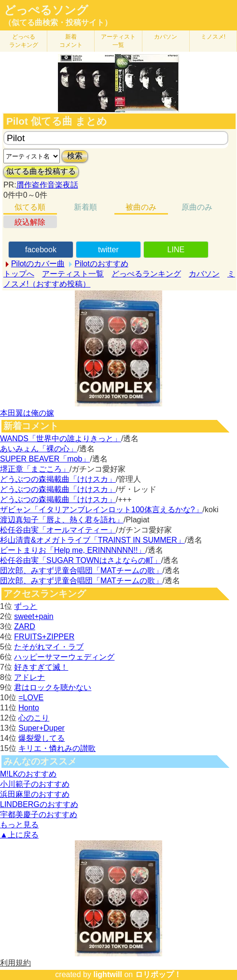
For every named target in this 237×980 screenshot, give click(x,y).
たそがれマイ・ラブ (49, 647)
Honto (29, 708)
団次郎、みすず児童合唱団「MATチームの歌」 (81, 570)
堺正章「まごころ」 (35, 469)
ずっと (26, 606)
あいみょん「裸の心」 (39, 449)
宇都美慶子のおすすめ (39, 814)
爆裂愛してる (42, 738)
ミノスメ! (213, 37)
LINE (176, 250)
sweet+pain (34, 616)
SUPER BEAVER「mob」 (45, 459)
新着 (71, 41)
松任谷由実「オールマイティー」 (58, 530)
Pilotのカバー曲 (38, 264)
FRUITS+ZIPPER (44, 637)
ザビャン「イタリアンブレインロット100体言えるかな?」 (101, 510)
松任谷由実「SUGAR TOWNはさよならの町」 (81, 560)
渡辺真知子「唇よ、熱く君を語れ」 (62, 520)
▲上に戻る (19, 835)
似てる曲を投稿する (41, 171)
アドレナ (29, 677)
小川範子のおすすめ (35, 784)
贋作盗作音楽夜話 (47, 185)
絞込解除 (30, 222)
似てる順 (30, 207)
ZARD (25, 627)
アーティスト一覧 (73, 274)
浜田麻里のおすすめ (35, 794)
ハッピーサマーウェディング (64, 657)
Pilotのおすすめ (101, 264)
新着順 (85, 207)
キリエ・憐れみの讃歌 (57, 748)
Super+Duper (42, 728)
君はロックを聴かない (53, 687)
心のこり (34, 718)
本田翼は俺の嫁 (27, 413)
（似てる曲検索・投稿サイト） (58, 22)
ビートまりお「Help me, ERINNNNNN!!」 (73, 550)
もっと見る (19, 825)
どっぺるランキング (146, 274)
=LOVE (31, 698)
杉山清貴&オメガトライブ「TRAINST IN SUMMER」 (92, 540)
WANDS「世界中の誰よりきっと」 (61, 439)
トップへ (19, 274)
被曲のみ (141, 207)
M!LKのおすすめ (28, 774)
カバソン (166, 37)
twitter (108, 250)
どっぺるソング (46, 10)
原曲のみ (197, 207)
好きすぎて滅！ (41, 667)
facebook (41, 250)
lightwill (108, 974)
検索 (75, 156)
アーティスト (118, 41)
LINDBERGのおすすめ (39, 804)
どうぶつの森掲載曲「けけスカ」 (58, 479)
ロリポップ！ (158, 974)
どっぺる (24, 41)
